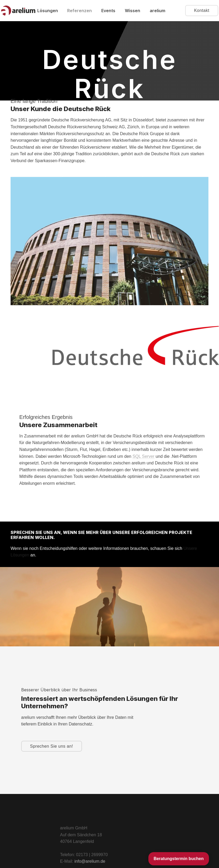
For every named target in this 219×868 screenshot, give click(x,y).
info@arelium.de (90, 861)
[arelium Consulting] (18, 11)
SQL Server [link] (143, 456)
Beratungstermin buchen (179, 859)
